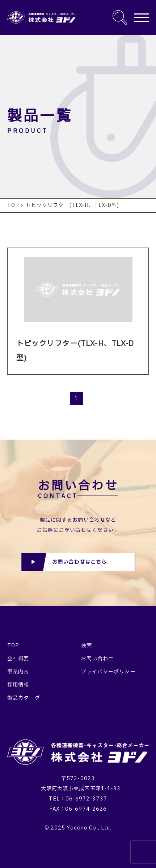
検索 (87, 646)
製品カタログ (24, 698)
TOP (13, 646)
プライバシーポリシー (108, 672)
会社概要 (18, 659)
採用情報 (18, 685)
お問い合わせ (98, 659)
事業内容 (18, 672)
